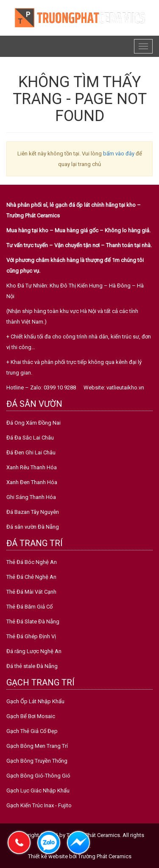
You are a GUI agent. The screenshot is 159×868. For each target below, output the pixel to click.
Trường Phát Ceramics (105, 856)
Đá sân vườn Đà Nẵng (33, 527)
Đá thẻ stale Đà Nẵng (32, 666)
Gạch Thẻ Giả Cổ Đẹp (32, 731)
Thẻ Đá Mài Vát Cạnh (31, 592)
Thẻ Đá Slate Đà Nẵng (33, 621)
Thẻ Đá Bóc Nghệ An (32, 562)
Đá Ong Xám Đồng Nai (33, 423)
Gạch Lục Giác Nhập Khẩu (38, 790)
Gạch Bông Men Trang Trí (37, 746)
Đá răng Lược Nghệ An (34, 651)
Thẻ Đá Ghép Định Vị (31, 636)
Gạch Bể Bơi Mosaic (31, 716)
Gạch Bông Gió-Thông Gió (38, 776)
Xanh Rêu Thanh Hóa (32, 467)
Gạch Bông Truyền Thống (37, 761)
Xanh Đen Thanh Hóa (32, 482)
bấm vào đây (119, 154)
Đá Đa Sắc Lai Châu (30, 438)
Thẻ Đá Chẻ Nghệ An (31, 577)
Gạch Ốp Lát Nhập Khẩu (35, 701)
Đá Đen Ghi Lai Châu (31, 452)
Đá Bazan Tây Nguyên (33, 512)
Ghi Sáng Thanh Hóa (31, 497)
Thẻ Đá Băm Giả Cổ (29, 607)
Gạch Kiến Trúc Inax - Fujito (39, 805)
